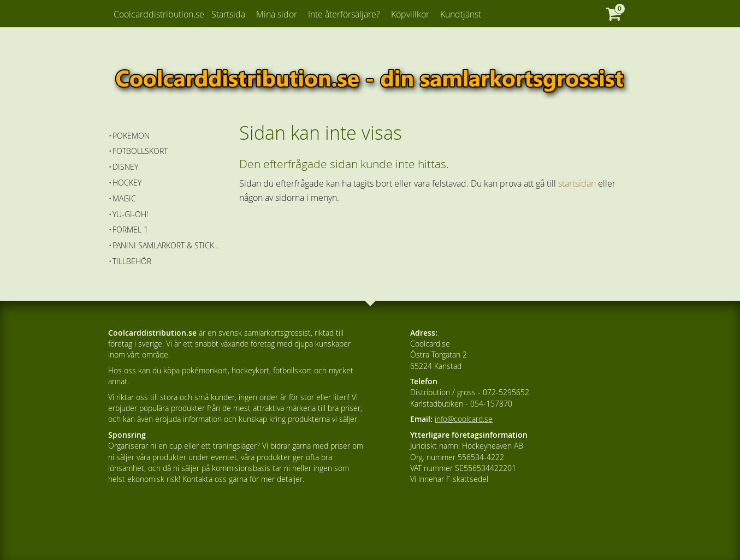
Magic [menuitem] (124, 198)
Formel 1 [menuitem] (130, 230)
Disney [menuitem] (125, 167)
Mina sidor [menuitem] (277, 14)
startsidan (577, 183)
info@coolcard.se (464, 419)
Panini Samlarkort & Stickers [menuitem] (168, 245)
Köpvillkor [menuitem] (410, 14)
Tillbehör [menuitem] (132, 261)
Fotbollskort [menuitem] (140, 151)
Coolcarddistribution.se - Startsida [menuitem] (179, 14)
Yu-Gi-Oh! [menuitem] (130, 214)
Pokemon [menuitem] (131, 136)
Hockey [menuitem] (127, 183)
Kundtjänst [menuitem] (461, 14)
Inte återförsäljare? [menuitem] (344, 14)
